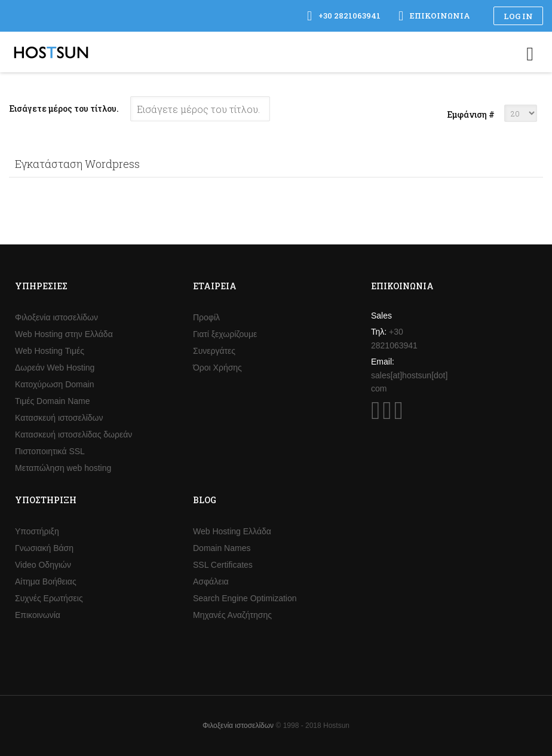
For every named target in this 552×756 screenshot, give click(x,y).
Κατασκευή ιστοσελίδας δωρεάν (73, 434)
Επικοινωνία (38, 615)
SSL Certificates (223, 565)
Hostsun (51, 52)
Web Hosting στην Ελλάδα (64, 334)
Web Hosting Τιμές (50, 351)
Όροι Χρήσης (217, 368)
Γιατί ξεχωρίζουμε (225, 334)
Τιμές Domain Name (53, 401)
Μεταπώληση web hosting (63, 468)
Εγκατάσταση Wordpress (77, 164)
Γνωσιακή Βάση (44, 548)
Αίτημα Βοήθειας (46, 581)
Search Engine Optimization (245, 598)
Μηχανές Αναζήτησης (232, 615)
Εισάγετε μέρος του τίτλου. (65, 108)
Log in (518, 16)
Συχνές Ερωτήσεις (49, 598)
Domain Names (222, 548)
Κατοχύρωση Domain (54, 384)
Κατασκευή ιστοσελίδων (59, 418)
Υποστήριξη (37, 531)
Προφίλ (206, 317)
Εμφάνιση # (471, 114)
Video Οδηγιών (43, 565)
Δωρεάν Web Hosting (55, 368)
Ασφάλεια (211, 581)
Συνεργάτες (214, 351)
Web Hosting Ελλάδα (232, 531)
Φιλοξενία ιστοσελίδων (56, 317)
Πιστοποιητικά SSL (50, 451)
